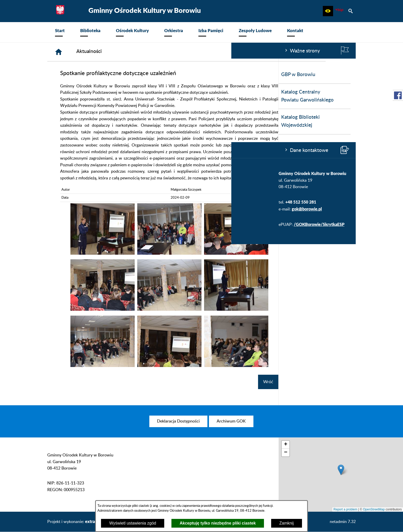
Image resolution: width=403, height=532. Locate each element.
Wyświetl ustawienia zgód (133, 523)
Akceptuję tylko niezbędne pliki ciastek (218, 523)
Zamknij (287, 523)
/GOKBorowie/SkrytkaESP (88, 224)
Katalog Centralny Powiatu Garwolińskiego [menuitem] (76, 96)
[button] (328, 11)
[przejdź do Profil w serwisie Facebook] (398, 95)
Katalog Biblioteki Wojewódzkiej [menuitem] (69, 121)
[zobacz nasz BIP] (339, 11)
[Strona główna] (136, 52)
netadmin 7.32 (343, 522)
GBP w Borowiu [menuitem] (67, 75)
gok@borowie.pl (75, 209)
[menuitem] (60, 32)
